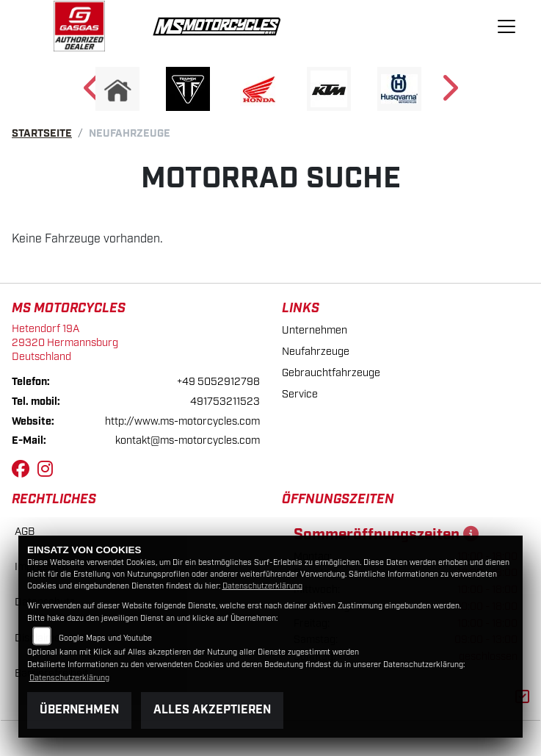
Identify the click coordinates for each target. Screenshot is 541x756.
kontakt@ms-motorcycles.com (188, 440)
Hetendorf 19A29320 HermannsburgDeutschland (65, 342)
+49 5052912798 (218, 382)
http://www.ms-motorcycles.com (182, 421)
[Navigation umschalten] (506, 26)
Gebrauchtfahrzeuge (331, 373)
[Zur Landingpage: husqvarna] (399, 89)
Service (300, 394)
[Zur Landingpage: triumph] (188, 89)
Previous (93, 93)
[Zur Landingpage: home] (117, 89)
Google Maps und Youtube (105, 638)
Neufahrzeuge (316, 352)
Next (449, 93)
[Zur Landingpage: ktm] (329, 89)
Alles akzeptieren (212, 710)
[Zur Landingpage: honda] (258, 89)
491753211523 (225, 402)
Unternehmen (315, 330)
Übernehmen (79, 710)
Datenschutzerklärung (262, 586)
